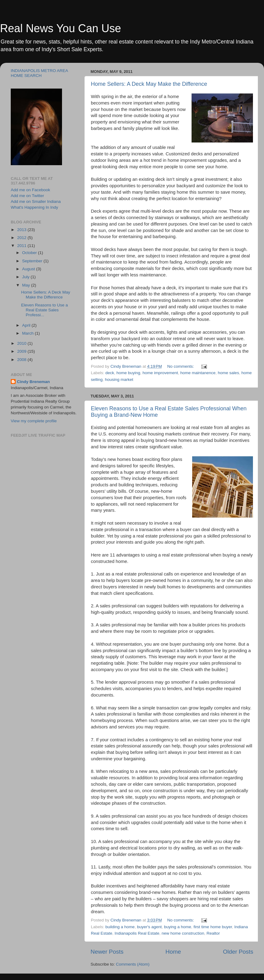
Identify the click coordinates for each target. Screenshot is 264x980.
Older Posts (238, 952)
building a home (120, 927)
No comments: (181, 366)
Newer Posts (107, 952)
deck (110, 373)
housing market (119, 380)
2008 (22, 360)
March (28, 333)
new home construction (183, 933)
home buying (128, 373)
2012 (22, 238)
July (26, 277)
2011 (22, 246)
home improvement (160, 373)
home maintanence (198, 373)
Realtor (213, 933)
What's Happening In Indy (34, 207)
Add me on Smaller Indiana (36, 201)
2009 (22, 351)
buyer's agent (149, 927)
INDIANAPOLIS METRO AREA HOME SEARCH (39, 73)
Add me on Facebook (30, 190)
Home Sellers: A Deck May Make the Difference (149, 84)
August (29, 269)
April (27, 325)
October (30, 253)
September (33, 261)
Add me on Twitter (27, 196)
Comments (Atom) (133, 964)
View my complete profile (34, 421)
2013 (22, 230)
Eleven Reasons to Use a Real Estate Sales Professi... (45, 310)
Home (173, 952)
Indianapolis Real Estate (137, 933)
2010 (22, 343)
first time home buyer (213, 927)
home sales (229, 373)
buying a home (178, 927)
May (27, 285)
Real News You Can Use (60, 28)
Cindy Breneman (33, 382)
